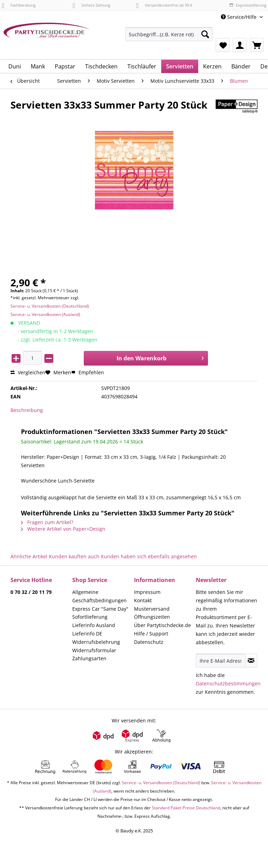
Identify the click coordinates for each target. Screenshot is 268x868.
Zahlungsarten (89, 658)
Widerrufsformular (94, 650)
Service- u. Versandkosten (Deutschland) (50, 306)
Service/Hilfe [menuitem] (239, 17)
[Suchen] (205, 34)
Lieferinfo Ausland (94, 625)
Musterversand (152, 609)
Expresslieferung (248, 5)
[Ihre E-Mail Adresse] (221, 661)
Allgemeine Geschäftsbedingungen (99, 596)
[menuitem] (169, 38)
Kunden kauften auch (74, 556)
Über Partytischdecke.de (162, 625)
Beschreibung (27, 410)
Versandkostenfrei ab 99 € (164, 5)
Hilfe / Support (151, 634)
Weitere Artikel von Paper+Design (63, 529)
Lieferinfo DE (87, 634)
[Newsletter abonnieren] (251, 661)
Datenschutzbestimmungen (228, 683)
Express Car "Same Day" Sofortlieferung (100, 613)
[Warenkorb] (257, 45)
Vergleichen (28, 372)
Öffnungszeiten (152, 617)
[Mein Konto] (240, 45)
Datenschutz (149, 642)
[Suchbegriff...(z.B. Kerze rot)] (169, 34)
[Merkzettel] (223, 45)
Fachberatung (19, 5)
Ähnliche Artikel (29, 556)
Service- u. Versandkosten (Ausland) (45, 314)
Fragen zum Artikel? (47, 522)
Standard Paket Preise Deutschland (186, 808)
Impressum (147, 592)
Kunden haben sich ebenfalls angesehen (149, 556)
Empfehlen (88, 372)
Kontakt (143, 600)
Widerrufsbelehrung (96, 642)
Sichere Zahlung (91, 5)
